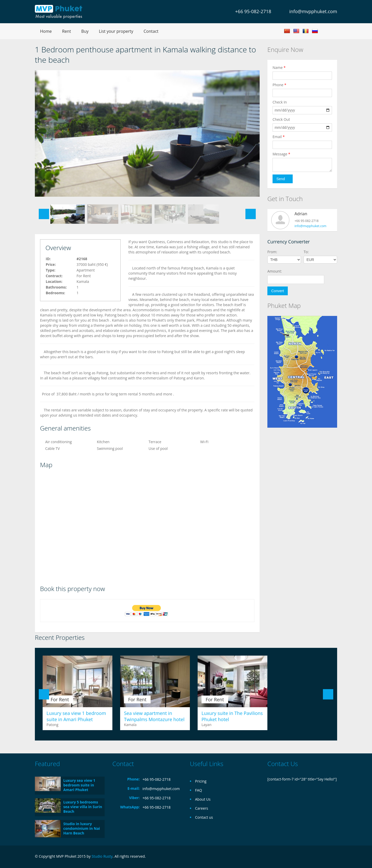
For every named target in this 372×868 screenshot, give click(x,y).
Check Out (281, 119)
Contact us (204, 817)
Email (279, 137)
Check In (280, 102)
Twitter (334, 857)
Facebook (310, 857)
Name (279, 67)
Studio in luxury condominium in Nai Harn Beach (82, 828)
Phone (279, 85)
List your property (116, 31)
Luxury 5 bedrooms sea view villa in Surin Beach (83, 807)
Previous (44, 214)
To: (306, 252)
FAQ (199, 790)
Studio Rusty (102, 856)
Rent (66, 31)
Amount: (275, 271)
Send (281, 179)
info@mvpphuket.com (313, 11)
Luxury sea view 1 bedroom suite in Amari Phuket (76, 716)
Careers (202, 808)
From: (272, 252)
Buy (85, 31)
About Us (203, 799)
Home (46, 31)
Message (281, 154)
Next (251, 214)
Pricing (201, 781)
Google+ (321, 857)
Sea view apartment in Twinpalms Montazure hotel (154, 716)
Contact (151, 31)
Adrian (301, 214)
